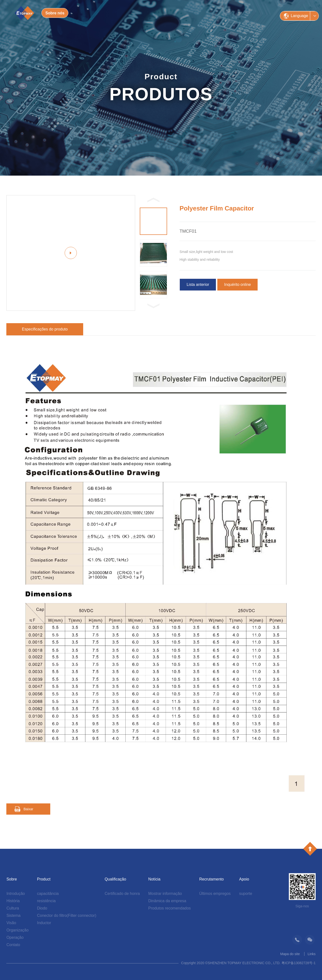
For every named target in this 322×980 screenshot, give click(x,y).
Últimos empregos (215, 894)
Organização (17, 930)
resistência (46, 901)
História (13, 901)
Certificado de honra (122, 894)
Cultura (13, 908)
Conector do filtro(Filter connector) (67, 915)
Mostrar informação (165, 894)
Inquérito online (237, 285)
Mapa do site (290, 954)
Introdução (16, 894)
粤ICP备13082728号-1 (299, 963)
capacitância (48, 894)
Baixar (28, 809)
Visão (11, 923)
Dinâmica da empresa (167, 901)
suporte (246, 894)
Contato (13, 945)
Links (312, 954)
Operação (15, 937)
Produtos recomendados (170, 908)
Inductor (44, 923)
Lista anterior (198, 285)
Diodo (42, 908)
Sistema (13, 915)
